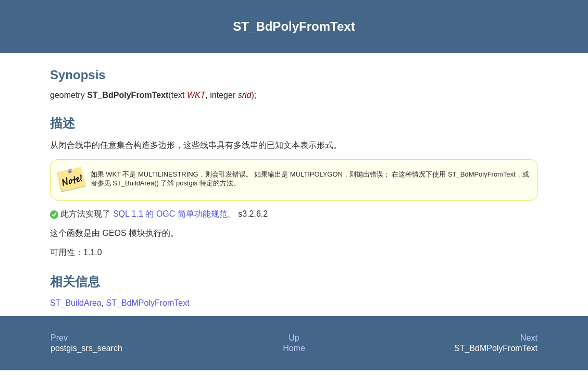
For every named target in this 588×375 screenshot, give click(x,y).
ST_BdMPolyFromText (148, 303)
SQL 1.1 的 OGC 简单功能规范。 (174, 214)
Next (529, 338)
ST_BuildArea (76, 303)
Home (294, 348)
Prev (59, 338)
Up (294, 338)
